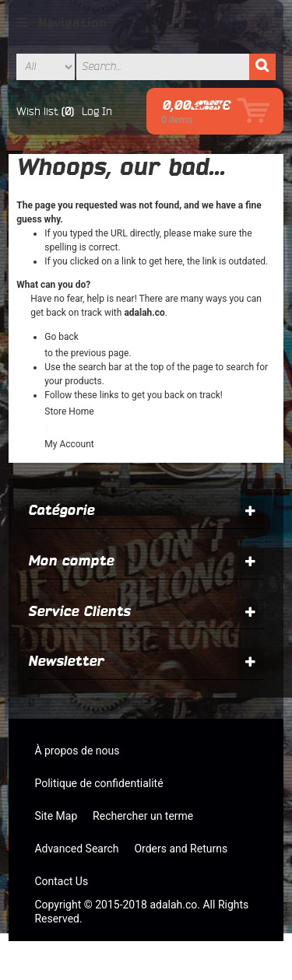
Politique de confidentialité (99, 783)
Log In (97, 111)
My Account (69, 444)
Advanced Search (76, 849)
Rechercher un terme (143, 816)
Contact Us (61, 881)
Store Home (69, 411)
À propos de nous (77, 751)
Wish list (37, 111)
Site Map (56, 816)
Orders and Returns (181, 849)
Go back (62, 337)
